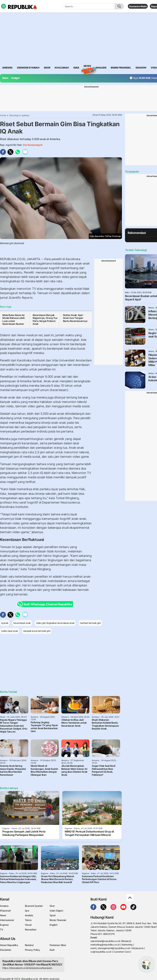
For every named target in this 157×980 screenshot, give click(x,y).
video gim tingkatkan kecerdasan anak (55, 623)
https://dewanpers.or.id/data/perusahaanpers (27, 968)
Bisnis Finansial (121, 68)
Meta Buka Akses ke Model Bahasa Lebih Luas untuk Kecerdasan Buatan (14, 320)
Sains (5, 78)
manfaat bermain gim (90, 623)
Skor (52, 906)
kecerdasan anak (22, 623)
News (87, 66)
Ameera (4, 906)
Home (3, 115)
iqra (76, 68)
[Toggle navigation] (4, 6)
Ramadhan (31, 930)
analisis (101, 68)
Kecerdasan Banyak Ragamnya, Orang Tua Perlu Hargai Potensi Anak (45, 320)
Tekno (28, 920)
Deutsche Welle (138, 6)
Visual (28, 925)
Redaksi (29, 945)
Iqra (27, 911)
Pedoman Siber (58, 945)
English (54, 925)
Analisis (29, 915)
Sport (53, 915)
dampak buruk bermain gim (37, 631)
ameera (7, 68)
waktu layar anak (10, 631)
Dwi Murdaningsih (33, 145)
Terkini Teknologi (136, 250)
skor (47, 68)
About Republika (9, 945)
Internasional (7, 920)
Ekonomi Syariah (28, 68)
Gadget (15, 78)
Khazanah (5, 911)
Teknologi (14, 115)
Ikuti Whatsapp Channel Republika (45, 604)
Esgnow (4, 925)
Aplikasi (25, 115)
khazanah (62, 68)
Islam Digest (56, 911)
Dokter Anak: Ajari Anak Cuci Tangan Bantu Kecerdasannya (75, 318)
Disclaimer (6, 950)
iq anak (5, 623)
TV (2, 930)
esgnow (141, 68)
